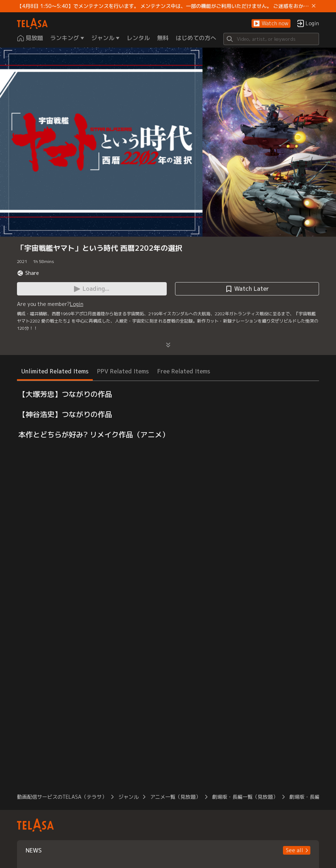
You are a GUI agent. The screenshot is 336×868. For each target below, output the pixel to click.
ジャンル (128, 797)
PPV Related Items (123, 371)
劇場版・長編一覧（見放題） (245, 797)
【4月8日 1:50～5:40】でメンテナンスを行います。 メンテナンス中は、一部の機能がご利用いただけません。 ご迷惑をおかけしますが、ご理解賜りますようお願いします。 (163, 6)
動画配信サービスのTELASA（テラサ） (62, 797)
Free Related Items (184, 371)
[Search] (271, 39)
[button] (271, 24)
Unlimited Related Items (55, 371)
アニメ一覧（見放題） (175, 797)
